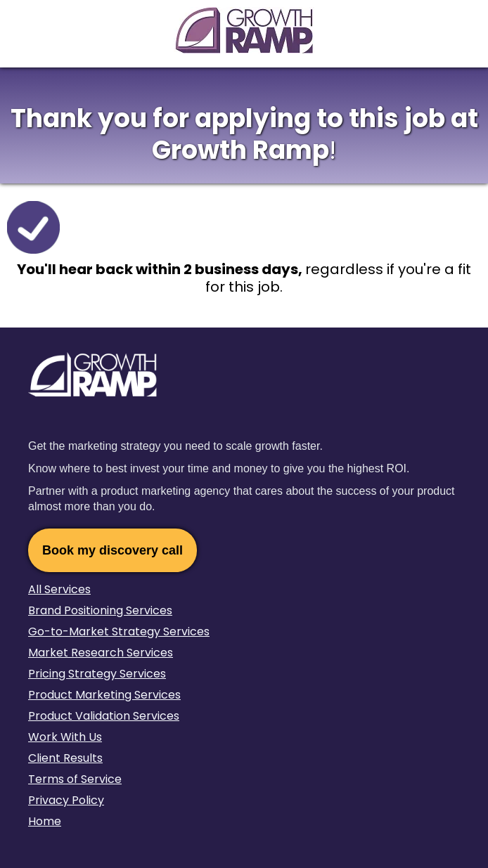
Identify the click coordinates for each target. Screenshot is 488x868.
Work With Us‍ (65, 737)
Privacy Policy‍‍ (66, 800)
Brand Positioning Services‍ (100, 610)
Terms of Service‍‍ (75, 779)
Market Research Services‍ (101, 653)
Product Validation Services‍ (104, 716)
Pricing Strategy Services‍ (97, 674)
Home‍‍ (45, 821)
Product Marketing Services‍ (104, 695)
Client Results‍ (65, 758)
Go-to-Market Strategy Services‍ (119, 631)
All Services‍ (59, 589)
